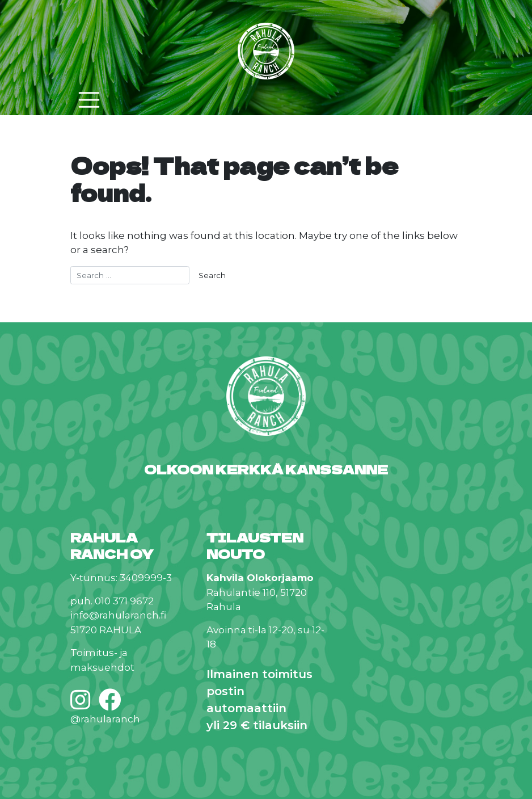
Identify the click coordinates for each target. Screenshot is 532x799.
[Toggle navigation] (89, 100)
